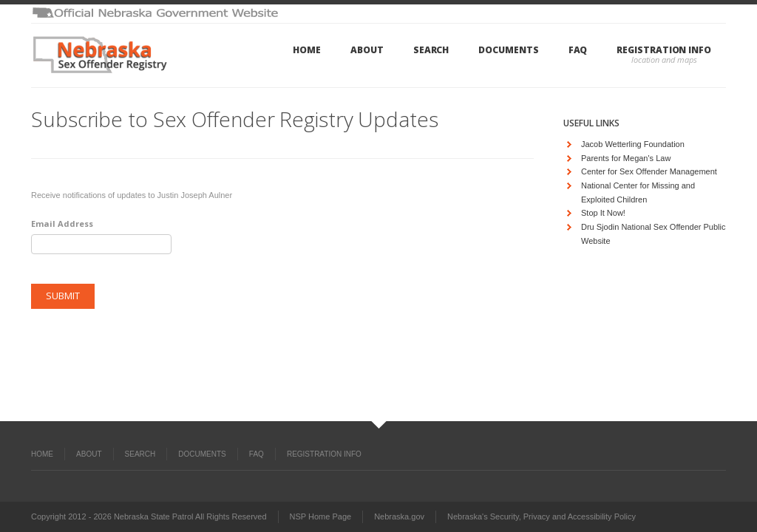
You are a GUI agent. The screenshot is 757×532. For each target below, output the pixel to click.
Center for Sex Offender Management (649, 171)
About (367, 50)
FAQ (578, 50)
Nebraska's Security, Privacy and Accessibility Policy (542, 516)
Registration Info (664, 50)
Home (307, 50)
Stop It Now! (603, 213)
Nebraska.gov (399, 516)
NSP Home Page (321, 516)
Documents (508, 50)
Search (431, 50)
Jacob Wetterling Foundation (633, 144)
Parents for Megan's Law (626, 158)
